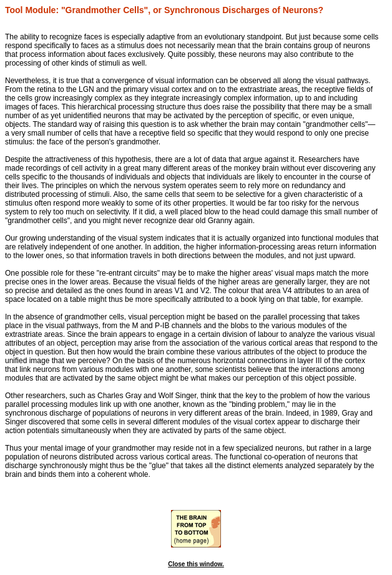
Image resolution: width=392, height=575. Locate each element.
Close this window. (196, 564)
